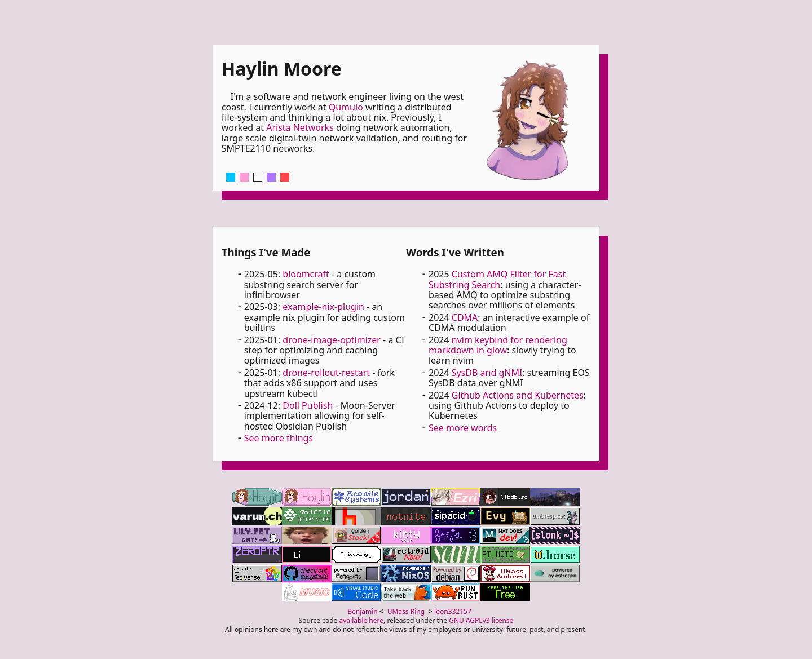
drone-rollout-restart (326, 373)
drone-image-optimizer (332, 340)
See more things (279, 438)
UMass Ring (406, 611)
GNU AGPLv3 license (481, 620)
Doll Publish (308, 405)
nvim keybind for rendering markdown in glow (498, 345)
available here (362, 620)
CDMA (465, 317)
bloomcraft (306, 274)
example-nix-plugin (323, 307)
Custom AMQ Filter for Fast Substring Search (497, 279)
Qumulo (346, 107)
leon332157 (453, 611)
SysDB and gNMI (487, 373)
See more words (463, 428)
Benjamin (363, 611)
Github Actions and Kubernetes (518, 395)
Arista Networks (300, 127)
